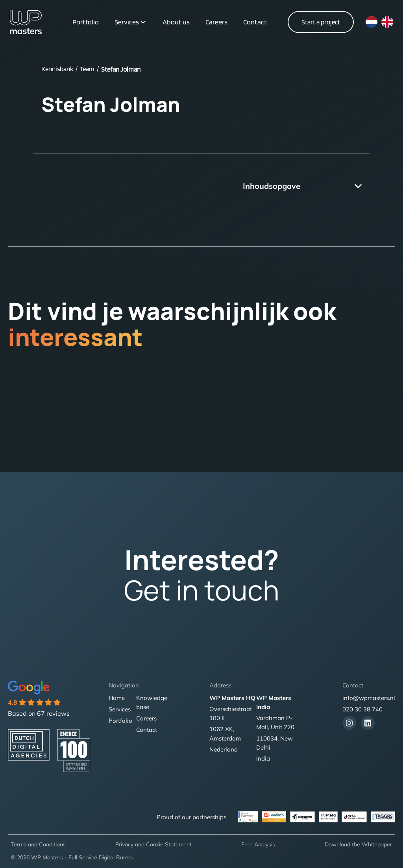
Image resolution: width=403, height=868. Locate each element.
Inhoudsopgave (272, 186)
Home (117, 698)
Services (127, 22)
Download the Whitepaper (358, 844)
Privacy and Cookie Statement (153, 844)
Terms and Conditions (38, 844)
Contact (255, 22)
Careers (216, 22)
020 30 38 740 (362, 709)
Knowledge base (152, 702)
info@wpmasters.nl (369, 698)
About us (176, 22)
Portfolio (86, 22)
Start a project (321, 22)
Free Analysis (258, 844)
